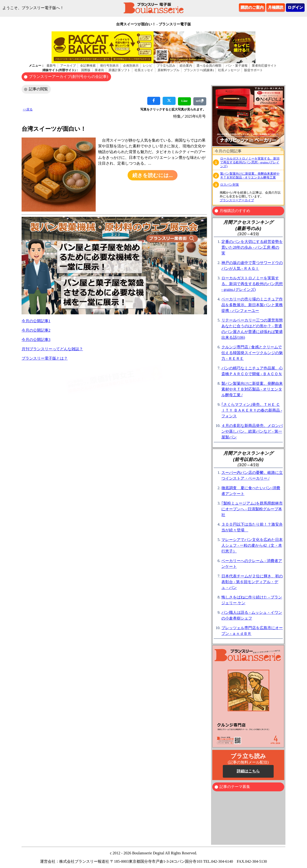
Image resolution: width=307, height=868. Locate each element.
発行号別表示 (109, 66)
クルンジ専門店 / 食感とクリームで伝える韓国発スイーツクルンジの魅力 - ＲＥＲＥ (252, 353)
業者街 (99, 70)
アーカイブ (68, 66)
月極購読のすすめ (235, 211)
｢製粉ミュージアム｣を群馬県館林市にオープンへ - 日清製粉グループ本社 (252, 509)
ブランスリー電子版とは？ (45, 358)
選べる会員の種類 (209, 66)
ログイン (295, 7)
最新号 (51, 66)
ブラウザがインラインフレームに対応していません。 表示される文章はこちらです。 (248, 116)
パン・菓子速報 (237, 66)
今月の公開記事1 (36, 321)
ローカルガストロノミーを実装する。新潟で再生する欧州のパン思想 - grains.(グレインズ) (250, 162)
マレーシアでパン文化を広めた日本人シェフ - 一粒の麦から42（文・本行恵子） (252, 545)
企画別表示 (131, 66)
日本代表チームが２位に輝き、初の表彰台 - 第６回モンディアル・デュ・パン (252, 582)
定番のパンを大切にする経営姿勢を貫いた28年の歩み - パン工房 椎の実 (252, 247)
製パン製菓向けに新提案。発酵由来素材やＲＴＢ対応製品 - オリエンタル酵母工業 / (252, 389)
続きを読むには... (153, 175)
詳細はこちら (248, 771)
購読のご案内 (252, 7)
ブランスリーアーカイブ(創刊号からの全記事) (68, 77)
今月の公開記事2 (36, 330)
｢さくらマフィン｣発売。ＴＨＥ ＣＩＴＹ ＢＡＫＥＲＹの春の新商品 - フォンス (252, 410)
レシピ (148, 66)
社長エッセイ (144, 70)
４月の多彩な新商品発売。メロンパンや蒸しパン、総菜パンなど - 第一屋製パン (252, 431)
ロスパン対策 (230, 185)
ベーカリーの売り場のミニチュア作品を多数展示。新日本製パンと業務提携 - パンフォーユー (252, 305)
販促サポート (254, 70)
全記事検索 (88, 66)
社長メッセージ (229, 70)
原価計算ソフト (119, 70)
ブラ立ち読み (166, 66)
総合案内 (186, 66)
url (200, 101)
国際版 (86, 70)
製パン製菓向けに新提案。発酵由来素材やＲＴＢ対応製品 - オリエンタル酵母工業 (250, 175)
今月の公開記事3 (36, 340)
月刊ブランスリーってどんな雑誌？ (52, 349)
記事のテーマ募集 (235, 787)
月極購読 (276, 7)
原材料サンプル (168, 70)
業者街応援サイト (264, 66)
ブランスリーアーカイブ (237, 200)
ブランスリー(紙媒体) (199, 70)
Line (184, 101)
